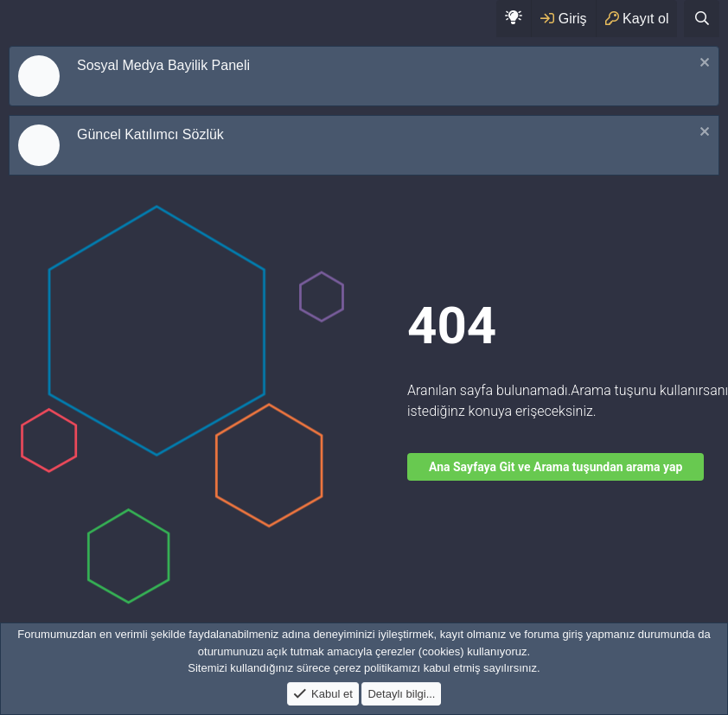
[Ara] (702, 19)
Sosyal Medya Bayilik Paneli (163, 65)
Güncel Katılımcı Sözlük (150, 134)
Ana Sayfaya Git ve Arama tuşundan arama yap (556, 467)
